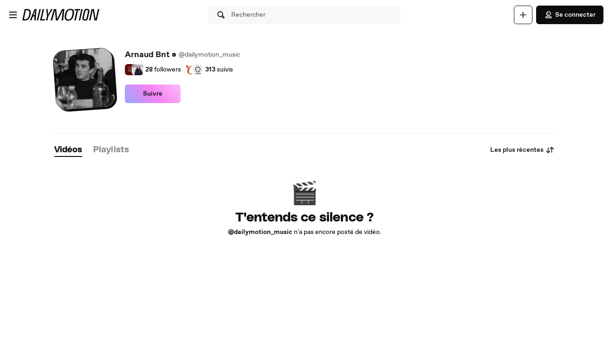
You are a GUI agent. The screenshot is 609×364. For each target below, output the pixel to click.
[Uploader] (523, 15)
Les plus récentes (522, 150)
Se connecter (570, 15)
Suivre (153, 94)
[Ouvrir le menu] (13, 15)
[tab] (68, 150)
